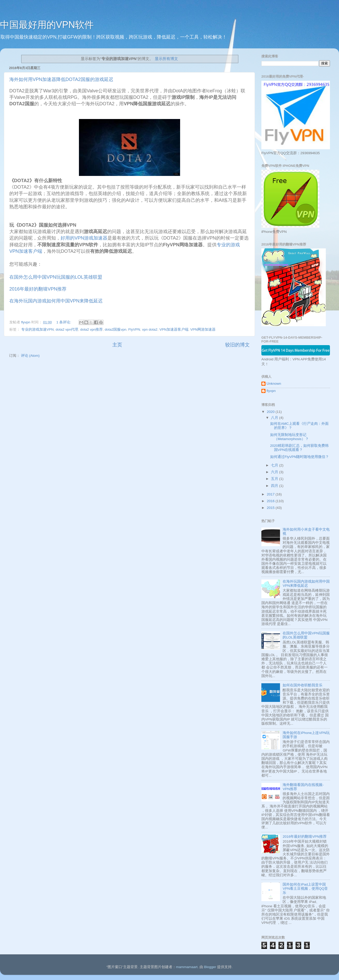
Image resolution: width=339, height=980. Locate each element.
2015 (271, 508)
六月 (275, 472)
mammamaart (187, 967)
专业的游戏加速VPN (38, 329)
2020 (271, 412)
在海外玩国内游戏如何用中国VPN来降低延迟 (56, 301)
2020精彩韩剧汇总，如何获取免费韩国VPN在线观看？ (299, 448)
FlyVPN (134, 329)
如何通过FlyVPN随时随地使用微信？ (300, 457)
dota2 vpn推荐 (91, 329)
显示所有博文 (166, 59)
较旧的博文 (237, 345)
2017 (271, 494)
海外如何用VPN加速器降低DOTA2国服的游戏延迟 (61, 79)
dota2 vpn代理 (67, 329)
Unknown (274, 384)
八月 (275, 418)
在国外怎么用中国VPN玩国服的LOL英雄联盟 (56, 277)
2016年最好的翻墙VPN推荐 (38, 289)
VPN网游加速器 (203, 329)
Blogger (210, 967)
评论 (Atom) (30, 356)
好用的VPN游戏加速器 (84, 238)
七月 (275, 465)
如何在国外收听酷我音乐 (303, 685)
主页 (117, 345)
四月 (275, 486)
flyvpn (271, 391)
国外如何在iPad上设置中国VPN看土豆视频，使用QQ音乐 (305, 889)
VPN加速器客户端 (174, 329)
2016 (271, 501)
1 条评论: (64, 322)
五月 (275, 479)
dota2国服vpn (116, 329)
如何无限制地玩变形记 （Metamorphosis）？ (289, 437)
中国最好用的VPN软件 (47, 25)
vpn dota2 (150, 329)
